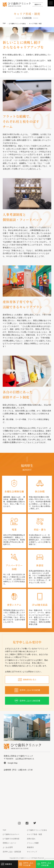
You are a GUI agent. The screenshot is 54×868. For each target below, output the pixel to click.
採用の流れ (31, 839)
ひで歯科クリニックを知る (17, 24)
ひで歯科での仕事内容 (11, 839)
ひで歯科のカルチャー (11, 834)
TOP (4, 23)
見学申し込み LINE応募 (27, 701)
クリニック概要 (33, 843)
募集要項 (30, 847)
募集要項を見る (27, 680)
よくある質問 (8, 847)
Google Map (13, 763)
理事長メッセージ (9, 843)
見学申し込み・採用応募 (12, 852)
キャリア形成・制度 (34, 834)
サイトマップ (32, 852)
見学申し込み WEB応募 (27, 690)
